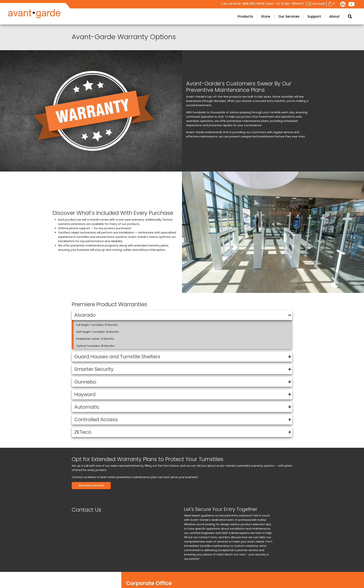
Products (351, 16)
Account (316, 4)
